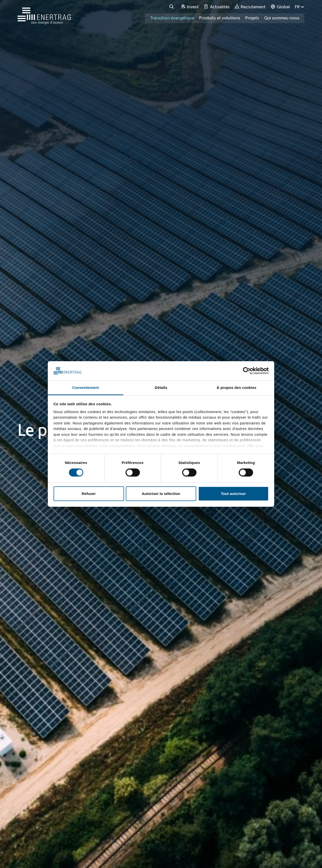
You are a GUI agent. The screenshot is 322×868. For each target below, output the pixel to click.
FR (300, 7)
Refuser (89, 494)
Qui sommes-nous (282, 18)
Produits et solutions (220, 18)
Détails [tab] (161, 388)
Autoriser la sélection (161, 494)
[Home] (44, 13)
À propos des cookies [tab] (236, 388)
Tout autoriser (233, 494)
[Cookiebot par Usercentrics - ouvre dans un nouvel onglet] (247, 371)
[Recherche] (172, 7)
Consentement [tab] (85, 388)
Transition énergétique (172, 18)
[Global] (280, 7)
